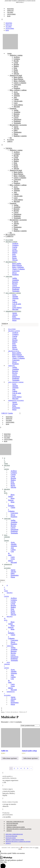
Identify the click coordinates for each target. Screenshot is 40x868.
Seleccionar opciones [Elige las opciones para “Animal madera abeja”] (31, 758)
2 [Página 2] (14, 768)
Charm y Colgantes (20, 83)
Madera (16, 66)
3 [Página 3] (18, 768)
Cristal (16, 63)
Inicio (3, 712)
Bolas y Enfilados (19, 81)
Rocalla (16, 61)
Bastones (17, 114)
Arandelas (17, 112)
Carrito (10, 141)
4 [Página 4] (21, 768)
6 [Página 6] (28, 768)
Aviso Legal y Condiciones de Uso (15, 822)
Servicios (10, 11)
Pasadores (17, 88)
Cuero (16, 103)
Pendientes (17, 121)
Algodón (17, 94)
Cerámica (17, 59)
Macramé (17, 107)
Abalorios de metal (16, 75)
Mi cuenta (10, 140)
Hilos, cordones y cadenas (18, 90)
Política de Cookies (12, 825)
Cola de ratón (18, 101)
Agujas (16, 127)
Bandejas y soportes (20, 136)
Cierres (16, 118)
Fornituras (13, 108)
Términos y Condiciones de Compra (16, 827)
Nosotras (10, 9)
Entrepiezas (17, 119)
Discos (16, 86)
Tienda (9, 53)
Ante (15, 97)
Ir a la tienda (9, 240)
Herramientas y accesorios (18, 125)
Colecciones (11, 14)
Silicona (16, 74)
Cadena (16, 99)
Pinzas (16, 134)
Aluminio (17, 96)
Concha (15, 247)
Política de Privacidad (12, 823)
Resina (16, 72)
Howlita (16, 64)
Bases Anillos (18, 77)
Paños (16, 130)
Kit (11, 138)
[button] (20, 19)
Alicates (16, 129)
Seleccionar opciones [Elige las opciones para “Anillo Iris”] (10, 758)
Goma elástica (18, 105)
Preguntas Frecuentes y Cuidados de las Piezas (19, 829)
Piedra (16, 70)
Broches (16, 116)
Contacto (9, 831)
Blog (9, 16)
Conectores (17, 85)
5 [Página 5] (24, 768)
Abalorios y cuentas (16, 55)
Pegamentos (18, 132)
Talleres (10, 12)
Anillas (16, 110)
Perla (15, 68)
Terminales (17, 123)
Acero (16, 92)
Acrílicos (17, 57)
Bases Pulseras (18, 79)
